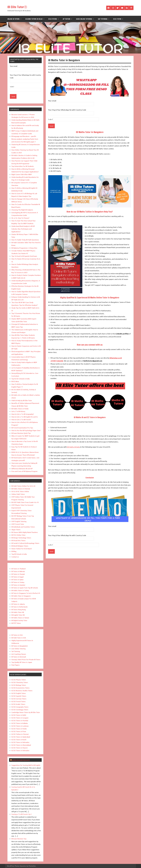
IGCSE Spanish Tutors (19, 696)
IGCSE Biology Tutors (19, 685)
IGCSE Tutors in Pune (19, 731)
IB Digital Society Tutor (19, 620)
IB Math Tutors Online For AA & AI (23, 486)
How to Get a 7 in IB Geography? (23, 414)
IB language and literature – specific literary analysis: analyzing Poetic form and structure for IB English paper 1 (25, 139)
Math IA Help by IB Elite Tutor (22, 400)
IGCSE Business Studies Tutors (22, 690)
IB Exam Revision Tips (19, 839)
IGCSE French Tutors (19, 701)
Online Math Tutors (18, 494)
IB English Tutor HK (18, 615)
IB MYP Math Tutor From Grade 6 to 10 (25, 502)
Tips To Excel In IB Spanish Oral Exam (24, 256)
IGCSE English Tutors (19, 693)
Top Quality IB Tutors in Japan (22, 662)
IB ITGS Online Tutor (18, 535)
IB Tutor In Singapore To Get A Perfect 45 (26, 593)
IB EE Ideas (15, 381)
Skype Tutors (16, 529)
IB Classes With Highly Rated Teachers (25, 532)
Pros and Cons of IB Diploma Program (24, 471)
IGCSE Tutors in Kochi (19, 739)
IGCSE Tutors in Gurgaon (20, 718)
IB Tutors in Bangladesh (20, 646)
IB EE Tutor (118, 19)
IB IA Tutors (54, 19)
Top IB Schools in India (19, 554)
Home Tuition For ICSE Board (21, 549)
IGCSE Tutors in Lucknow (20, 726)
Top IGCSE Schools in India (21, 379)
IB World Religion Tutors (20, 546)
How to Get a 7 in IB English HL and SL (25, 417)
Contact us (15, 557)
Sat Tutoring (104, 19)
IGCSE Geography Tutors (20, 707)
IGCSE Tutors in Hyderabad (21, 737)
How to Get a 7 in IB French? (21, 419)
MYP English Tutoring (19, 521)
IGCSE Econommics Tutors (20, 688)
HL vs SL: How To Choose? (20, 218)
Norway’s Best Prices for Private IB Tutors (26, 659)
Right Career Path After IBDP (22, 174)
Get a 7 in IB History (18, 411)
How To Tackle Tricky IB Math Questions (25, 240)
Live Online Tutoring (18, 649)
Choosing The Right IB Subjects (22, 210)
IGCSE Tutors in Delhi (19, 715)
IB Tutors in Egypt (18, 577)
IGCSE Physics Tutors (19, 680)
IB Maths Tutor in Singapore (21, 596)
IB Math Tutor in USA (19, 638)
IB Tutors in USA (17, 635)
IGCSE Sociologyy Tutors (20, 710)
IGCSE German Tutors (19, 699)
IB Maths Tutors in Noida (20, 409)
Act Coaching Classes (19, 654)
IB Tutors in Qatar (17, 579)
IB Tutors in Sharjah (18, 574)
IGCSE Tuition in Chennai (20, 734)
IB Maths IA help (73, 447)
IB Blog (14, 551)
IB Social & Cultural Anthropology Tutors (25, 543)
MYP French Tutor (18, 524)
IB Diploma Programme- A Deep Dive (24, 248)
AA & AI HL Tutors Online (20, 491)
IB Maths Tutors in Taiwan (20, 618)
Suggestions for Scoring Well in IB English (26, 765)
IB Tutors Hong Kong (19, 609)
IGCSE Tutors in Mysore (20, 748)
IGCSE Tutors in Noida (19, 729)
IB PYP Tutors (16, 623)
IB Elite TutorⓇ (20, 7)
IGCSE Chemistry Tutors (20, 682)
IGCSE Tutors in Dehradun (20, 742)
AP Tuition (67, 19)
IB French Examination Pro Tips (22, 428)
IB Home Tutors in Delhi (35, 19)
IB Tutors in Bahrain (18, 571)
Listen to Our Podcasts (21, 760)
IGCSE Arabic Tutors (18, 704)
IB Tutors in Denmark (19, 657)
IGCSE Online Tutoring (85, 19)
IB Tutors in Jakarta (18, 604)
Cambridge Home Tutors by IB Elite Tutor (26, 712)
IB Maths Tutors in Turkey (20, 590)
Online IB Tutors (14, 19)
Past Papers (16, 665)
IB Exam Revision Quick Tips (21, 433)
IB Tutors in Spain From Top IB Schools (25, 588)
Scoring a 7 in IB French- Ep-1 (22, 814)
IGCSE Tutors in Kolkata (20, 723)
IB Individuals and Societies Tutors (23, 527)
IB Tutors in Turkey (18, 582)
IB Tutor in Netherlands (19, 607)
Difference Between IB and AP (22, 468)
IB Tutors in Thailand (18, 569)
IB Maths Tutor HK (18, 612)
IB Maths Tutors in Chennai (21, 489)
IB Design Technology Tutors (21, 538)
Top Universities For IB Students (23, 166)
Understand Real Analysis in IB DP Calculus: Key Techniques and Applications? (23, 229)
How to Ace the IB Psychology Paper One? (26, 430)
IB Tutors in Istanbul (18, 585)
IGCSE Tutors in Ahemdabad (21, 745)
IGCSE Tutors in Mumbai (20, 720)
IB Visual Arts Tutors (18, 540)
